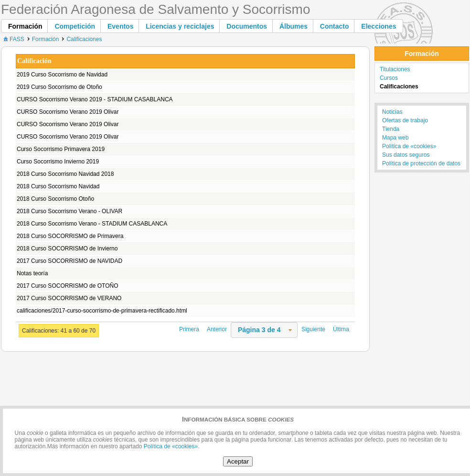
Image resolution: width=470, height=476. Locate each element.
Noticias (392, 112)
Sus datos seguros (406, 155)
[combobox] (264, 330)
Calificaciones (84, 39)
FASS (13, 39)
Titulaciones (395, 69)
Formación (46, 39)
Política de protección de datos (421, 163)
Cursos (389, 78)
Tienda (391, 129)
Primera (189, 329)
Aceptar (238, 461)
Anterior (217, 329)
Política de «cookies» (409, 146)
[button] (25, 26)
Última (341, 329)
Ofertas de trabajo (405, 120)
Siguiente (313, 329)
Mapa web (395, 138)
